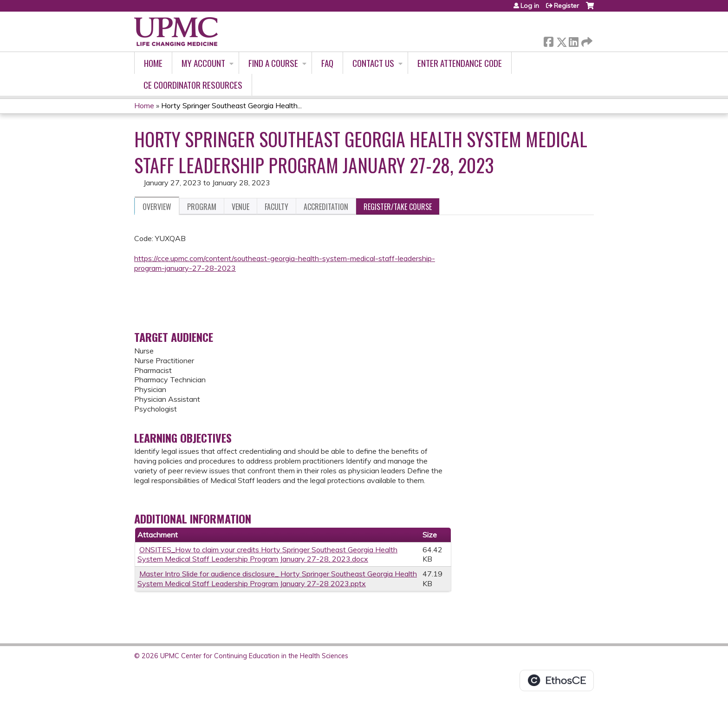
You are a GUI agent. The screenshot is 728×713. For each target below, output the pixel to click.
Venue (240, 207)
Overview (157, 207)
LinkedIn (573, 40)
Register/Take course (398, 207)
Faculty (276, 207)
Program (202, 207)
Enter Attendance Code (460, 63)
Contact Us (373, 63)
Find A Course (273, 63)
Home (153, 63)
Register (566, 6)
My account (203, 63)
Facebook (548, 40)
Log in (530, 6)
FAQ (327, 63)
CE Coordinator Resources (193, 85)
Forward (586, 40)
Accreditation (326, 207)
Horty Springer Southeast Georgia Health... (231, 105)
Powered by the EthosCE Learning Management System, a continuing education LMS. (557, 680)
